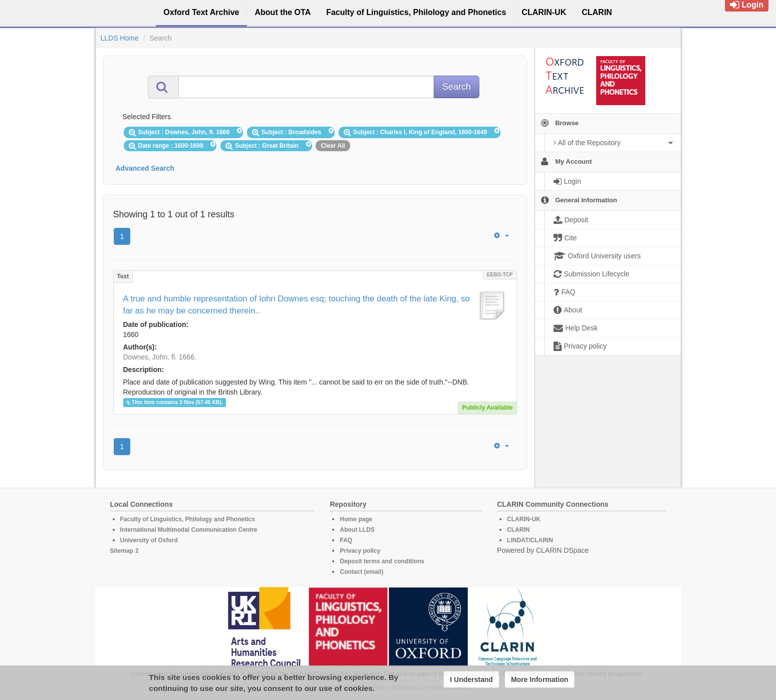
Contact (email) (361, 572)
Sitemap (122, 551)
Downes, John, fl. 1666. (160, 357)
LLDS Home (120, 38)
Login (747, 5)
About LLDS (357, 530)
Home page (356, 519)
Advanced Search (145, 168)
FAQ (346, 540)
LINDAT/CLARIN (530, 540)
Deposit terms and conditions (382, 561)
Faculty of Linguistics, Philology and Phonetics (188, 519)
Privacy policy (360, 551)
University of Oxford (149, 540)
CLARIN (518, 530)
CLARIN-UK (524, 519)
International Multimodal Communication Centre (189, 530)
